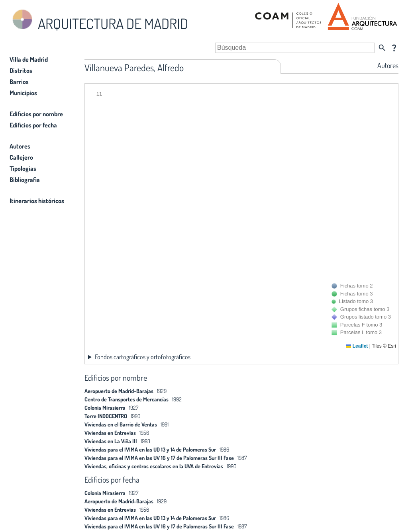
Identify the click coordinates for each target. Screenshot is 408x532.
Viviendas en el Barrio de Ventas (121, 424)
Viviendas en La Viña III (111, 441)
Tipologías (23, 168)
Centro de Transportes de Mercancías (127, 399)
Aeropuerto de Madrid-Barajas (119, 391)
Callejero (21, 157)
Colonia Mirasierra (105, 408)
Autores (20, 146)
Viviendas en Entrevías (110, 433)
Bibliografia (25, 180)
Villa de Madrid (29, 59)
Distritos (21, 70)
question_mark (394, 48)
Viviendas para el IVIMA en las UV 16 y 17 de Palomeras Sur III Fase (160, 458)
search (382, 48)
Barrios (19, 82)
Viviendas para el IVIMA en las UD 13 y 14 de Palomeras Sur (151, 449)
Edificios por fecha (33, 125)
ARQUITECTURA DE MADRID (99, 20)
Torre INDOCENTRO (106, 416)
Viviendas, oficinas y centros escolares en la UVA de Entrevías (154, 466)
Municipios (23, 93)
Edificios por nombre (36, 114)
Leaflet (357, 346)
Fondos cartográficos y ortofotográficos (143, 357)
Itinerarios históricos (37, 201)
